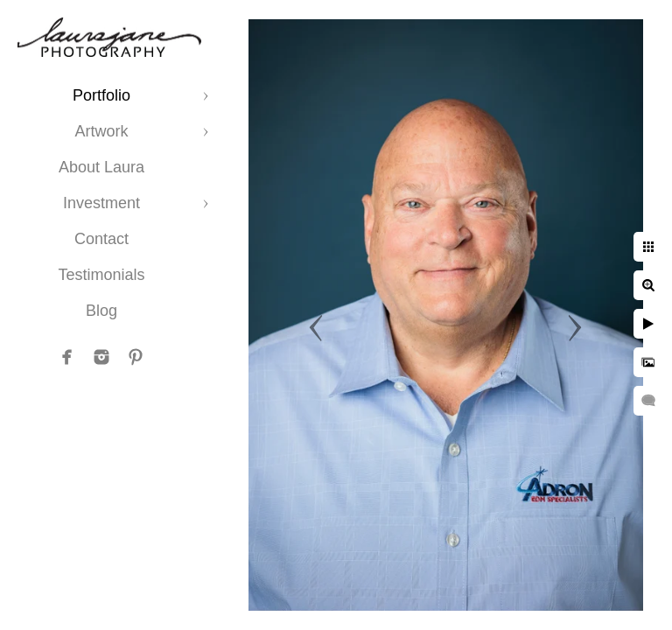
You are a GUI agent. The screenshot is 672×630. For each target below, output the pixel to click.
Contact (101, 239)
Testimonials (101, 275)
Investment (101, 203)
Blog (101, 311)
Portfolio (101, 95)
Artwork (101, 131)
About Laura (101, 167)
